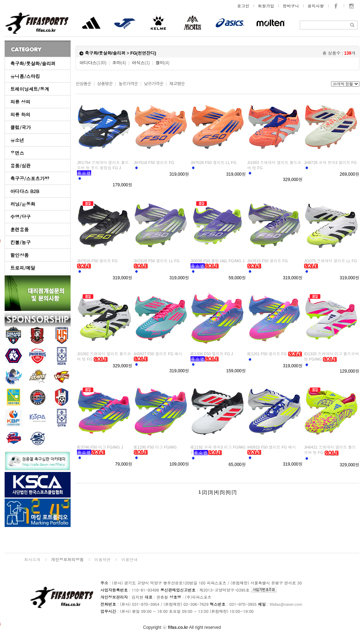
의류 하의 (20, 114)
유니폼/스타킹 (25, 76)
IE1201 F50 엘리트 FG (267, 354)
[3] (210, 492)
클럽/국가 (20, 127)
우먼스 (17, 153)
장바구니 (291, 6)
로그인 (244, 6)
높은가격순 (128, 84)
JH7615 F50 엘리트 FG (268, 261)
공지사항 (316, 6)
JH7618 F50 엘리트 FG (154, 163)
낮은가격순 (153, 84)
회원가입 (266, 6)
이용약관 (103, 559)
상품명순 (105, 84)
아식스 (141, 63)
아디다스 (93, 63)
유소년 (17, 140)
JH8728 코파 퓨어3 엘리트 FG (330, 163)
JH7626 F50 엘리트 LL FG (213, 163)
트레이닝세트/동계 (30, 89)
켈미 (163, 63)
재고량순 (177, 84)
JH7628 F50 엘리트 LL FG (157, 261)
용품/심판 (20, 166)
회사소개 (32, 559)
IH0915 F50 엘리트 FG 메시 (272, 447)
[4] (216, 492)
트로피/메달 (23, 268)
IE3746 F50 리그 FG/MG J (100, 447)
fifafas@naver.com (286, 604)
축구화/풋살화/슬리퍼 (33, 63)
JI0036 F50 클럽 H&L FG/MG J (217, 261)
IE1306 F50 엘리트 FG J (212, 354)
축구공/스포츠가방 (30, 178)
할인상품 (20, 255)
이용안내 (129, 559)
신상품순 (83, 84)
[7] (234, 492)
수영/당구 (20, 217)
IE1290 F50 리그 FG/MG (155, 447)
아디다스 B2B (25, 191)
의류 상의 (20, 102)
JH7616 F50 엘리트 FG (97, 261)
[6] (228, 492)
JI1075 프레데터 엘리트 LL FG (330, 261)
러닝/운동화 (23, 204)
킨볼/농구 (20, 242)
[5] (222, 492)
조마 (119, 63)
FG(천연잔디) (143, 53)
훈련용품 (20, 229)
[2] (205, 492)
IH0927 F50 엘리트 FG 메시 (158, 354)
